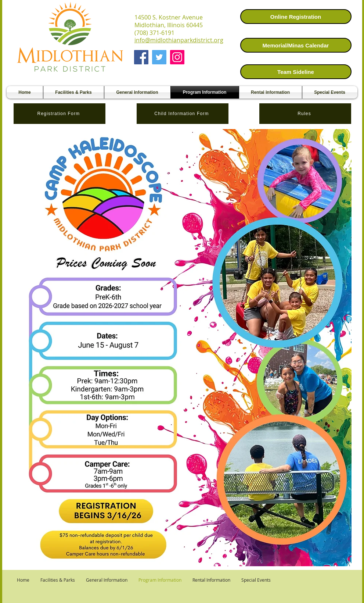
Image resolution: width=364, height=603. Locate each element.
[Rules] (305, 114)
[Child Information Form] (183, 114)
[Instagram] (177, 57)
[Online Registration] (296, 17)
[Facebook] (141, 57)
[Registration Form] (60, 114)
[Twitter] (159, 57)
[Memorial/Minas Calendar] (296, 45)
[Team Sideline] (296, 72)
